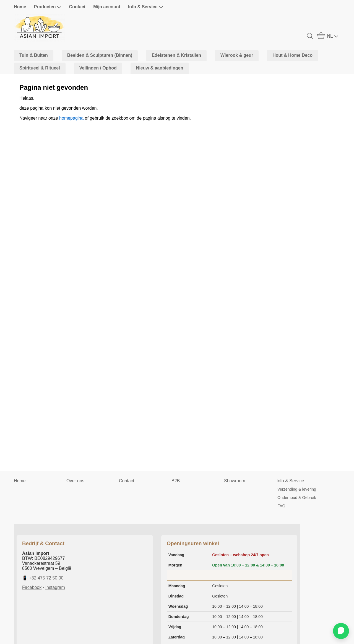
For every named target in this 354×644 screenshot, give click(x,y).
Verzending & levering (297, 489)
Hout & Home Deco (292, 55)
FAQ (281, 506)
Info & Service (146, 7)
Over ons (75, 481)
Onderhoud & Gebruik (297, 498)
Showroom (235, 481)
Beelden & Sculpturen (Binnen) (100, 55)
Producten (47, 7)
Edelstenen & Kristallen (176, 55)
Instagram (55, 587)
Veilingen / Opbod (98, 68)
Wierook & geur (237, 55)
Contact (77, 7)
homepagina (71, 118)
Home (20, 7)
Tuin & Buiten (34, 55)
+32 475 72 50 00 (46, 578)
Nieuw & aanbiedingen (160, 68)
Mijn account (107, 7)
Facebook (32, 587)
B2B (176, 481)
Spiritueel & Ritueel (40, 68)
